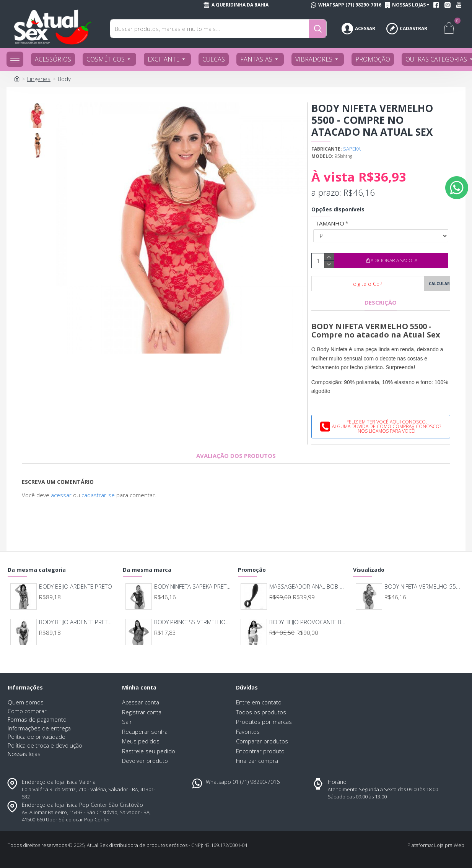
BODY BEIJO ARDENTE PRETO (76, 587)
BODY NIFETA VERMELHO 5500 (423, 587)
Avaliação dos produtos (236, 456)
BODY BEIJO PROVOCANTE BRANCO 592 (308, 622)
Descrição (381, 303)
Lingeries (39, 79)
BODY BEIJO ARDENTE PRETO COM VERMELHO (78, 622)
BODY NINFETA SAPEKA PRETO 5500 (193, 587)
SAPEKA (352, 149)
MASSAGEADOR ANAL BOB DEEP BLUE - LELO (308, 587)
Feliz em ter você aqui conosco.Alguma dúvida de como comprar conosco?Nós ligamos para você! (387, 426)
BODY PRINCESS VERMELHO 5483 (193, 622)
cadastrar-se (98, 495)
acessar (61, 495)
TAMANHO (330, 223)
